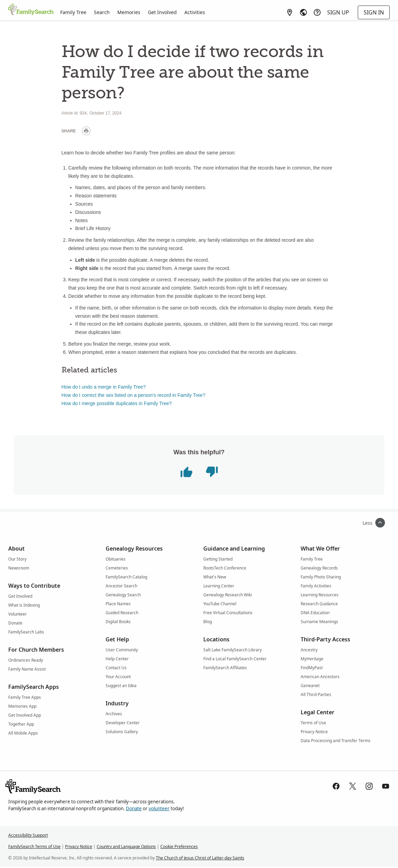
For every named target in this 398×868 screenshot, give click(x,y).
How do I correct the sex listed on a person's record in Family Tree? (133, 395)
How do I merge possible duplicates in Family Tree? (117, 403)
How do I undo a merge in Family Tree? (104, 387)
